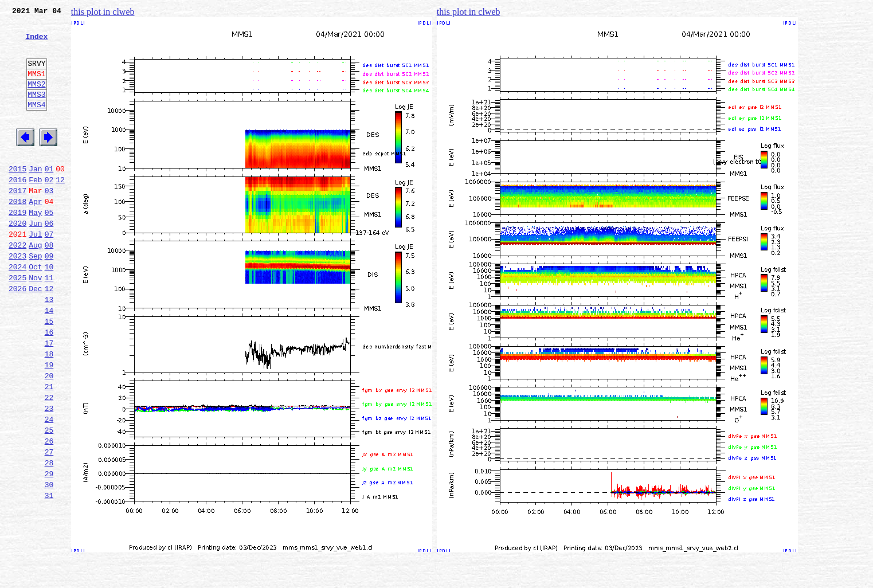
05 (49, 246)
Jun (35, 259)
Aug (35, 284)
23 (49, 473)
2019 (17, 246)
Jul (35, 272)
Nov (35, 322)
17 (49, 398)
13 (49, 347)
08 (49, 284)
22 (49, 461)
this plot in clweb (103, 12)
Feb (35, 209)
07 (49, 272)
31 (49, 574)
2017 (17, 221)
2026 (17, 335)
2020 (17, 259)
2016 (17, 209)
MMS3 (36, 111)
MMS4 (36, 123)
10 (49, 309)
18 (49, 410)
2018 (17, 234)
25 (49, 499)
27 (49, 524)
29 (49, 549)
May (35, 246)
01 (49, 196)
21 (49, 448)
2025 (17, 322)
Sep (35, 297)
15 (49, 373)
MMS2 (36, 99)
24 (49, 486)
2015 (17, 196)
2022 (17, 284)
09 (49, 297)
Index (36, 43)
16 (49, 385)
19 (49, 423)
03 (49, 221)
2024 (17, 309)
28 (49, 536)
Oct (35, 309)
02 (49, 209)
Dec (35, 335)
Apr (35, 234)
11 (49, 322)
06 (49, 259)
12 (60, 209)
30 (49, 562)
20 (49, 436)
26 (49, 511)
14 (49, 360)
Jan (35, 196)
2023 (17, 297)
